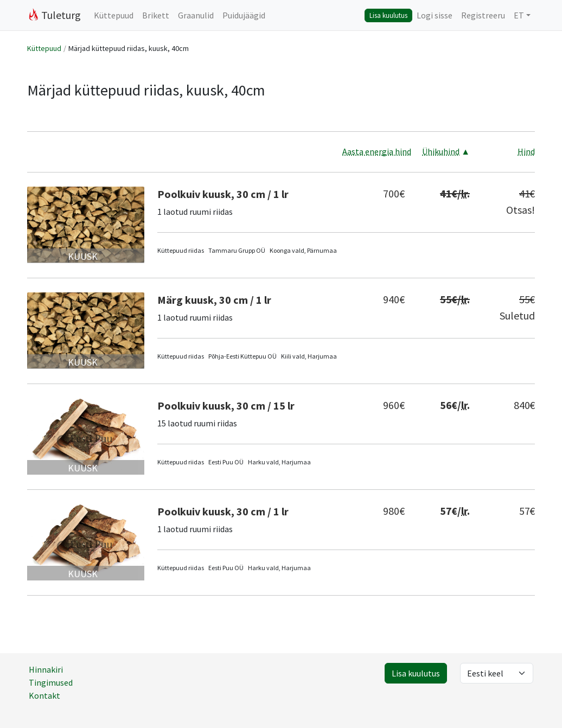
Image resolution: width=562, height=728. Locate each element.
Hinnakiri (46, 669)
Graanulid (196, 15)
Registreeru (483, 15)
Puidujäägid (244, 15)
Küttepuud (114, 15)
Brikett (156, 15)
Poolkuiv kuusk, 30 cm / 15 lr (226, 405)
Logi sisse (435, 15)
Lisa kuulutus (388, 15)
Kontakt (44, 695)
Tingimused (51, 682)
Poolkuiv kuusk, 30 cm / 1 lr (223, 194)
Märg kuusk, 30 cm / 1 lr (214, 300)
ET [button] (519, 15)
